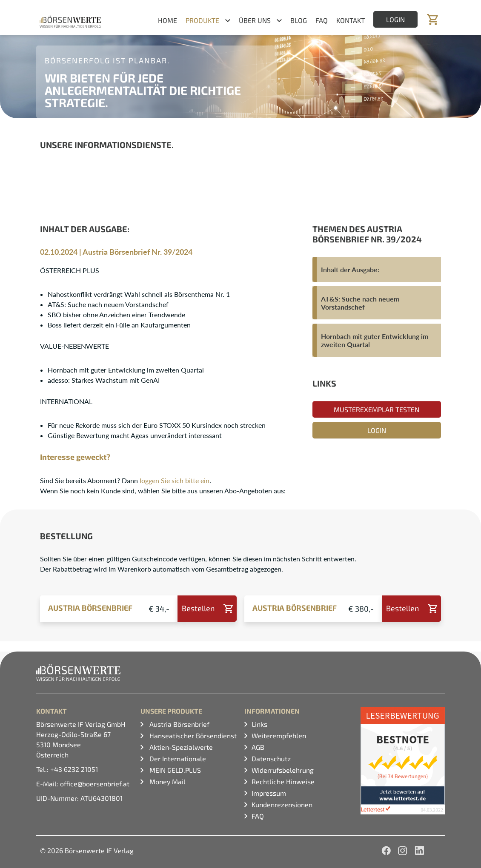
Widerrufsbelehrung (283, 770)
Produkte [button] (202, 20)
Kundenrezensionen (282, 804)
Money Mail (167, 781)
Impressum (269, 793)
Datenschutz (271, 758)
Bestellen (198, 608)
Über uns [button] (255, 20)
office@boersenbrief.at (95, 784)
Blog (299, 20)
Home (167, 20)
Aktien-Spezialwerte (180, 747)
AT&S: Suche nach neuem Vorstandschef (360, 303)
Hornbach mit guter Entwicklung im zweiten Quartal (375, 340)
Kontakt (351, 20)
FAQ (322, 20)
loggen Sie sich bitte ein (175, 480)
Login (395, 19)
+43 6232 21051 (74, 769)
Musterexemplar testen (376, 409)
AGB (258, 747)
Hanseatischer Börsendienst (192, 736)
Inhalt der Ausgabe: (350, 269)
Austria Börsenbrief (179, 724)
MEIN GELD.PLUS (174, 770)
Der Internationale (177, 758)
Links (259, 724)
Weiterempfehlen (279, 736)
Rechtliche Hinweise (283, 781)
